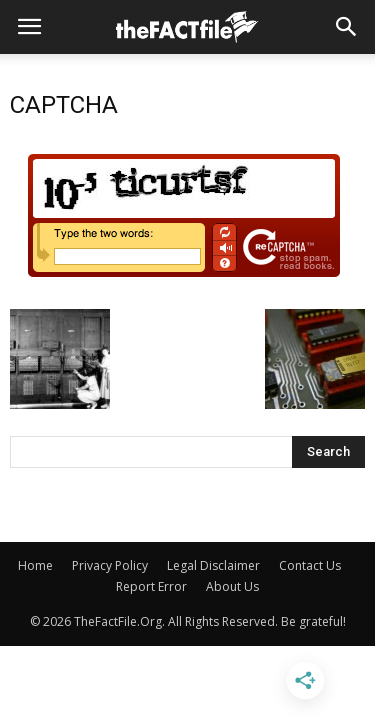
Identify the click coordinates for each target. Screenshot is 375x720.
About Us (232, 586)
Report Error (151, 586)
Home (35, 565)
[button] (347, 27)
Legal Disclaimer (213, 565)
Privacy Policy (110, 565)
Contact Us (310, 565)
